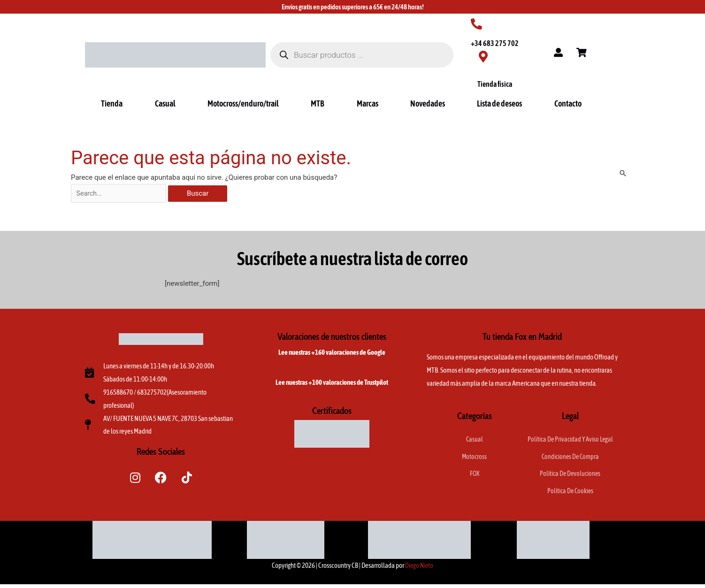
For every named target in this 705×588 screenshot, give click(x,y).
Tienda (112, 103)
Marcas (368, 103)
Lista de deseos (499, 103)
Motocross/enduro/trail (243, 103)
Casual (165, 103)
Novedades (428, 103)
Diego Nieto (419, 569)
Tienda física (495, 84)
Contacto (568, 103)
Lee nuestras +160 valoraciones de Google (332, 354)
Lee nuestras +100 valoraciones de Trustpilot (332, 384)
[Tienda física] (483, 57)
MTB (318, 103)
